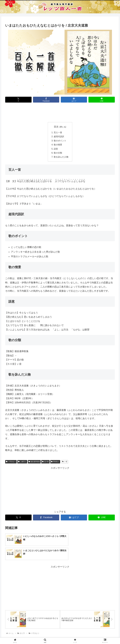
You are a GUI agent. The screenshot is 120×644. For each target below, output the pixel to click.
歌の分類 (58, 154)
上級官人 (22, 463)
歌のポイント (60, 141)
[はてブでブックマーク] (74, 100)
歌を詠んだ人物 (61, 158)
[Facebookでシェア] (46, 100)
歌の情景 (58, 145)
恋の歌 (45, 463)
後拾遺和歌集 (34, 463)
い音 (65, 463)
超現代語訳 (59, 137)
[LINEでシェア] (102, 100)
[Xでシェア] (18, 100)
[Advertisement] (60, 113)
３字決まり (11, 463)
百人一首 (58, 133)
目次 (56, 127)
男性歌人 (55, 463)
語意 (56, 149)
